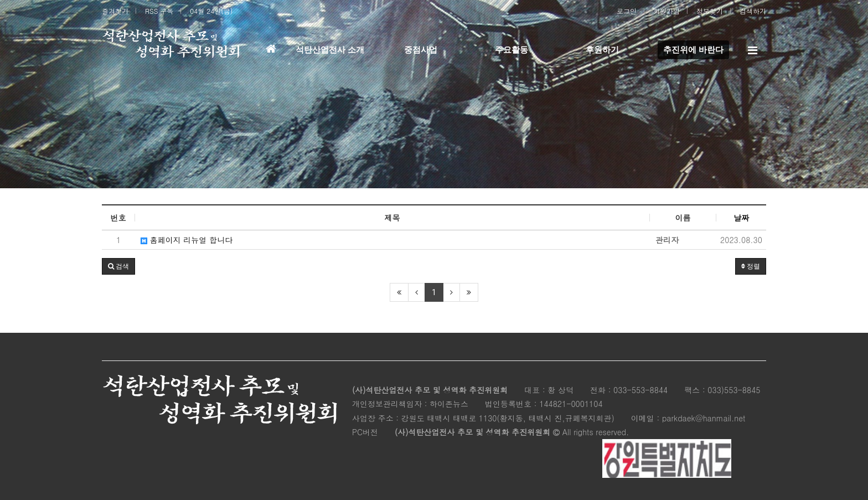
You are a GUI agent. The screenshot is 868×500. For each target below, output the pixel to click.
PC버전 (365, 432)
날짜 (741, 218)
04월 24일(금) (211, 11)
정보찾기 (710, 11)
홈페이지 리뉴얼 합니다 (187, 240)
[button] (118, 266)
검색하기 (753, 11)
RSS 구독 (159, 11)
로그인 (627, 11)
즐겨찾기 (115, 11)
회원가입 (666, 11)
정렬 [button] (751, 266)
